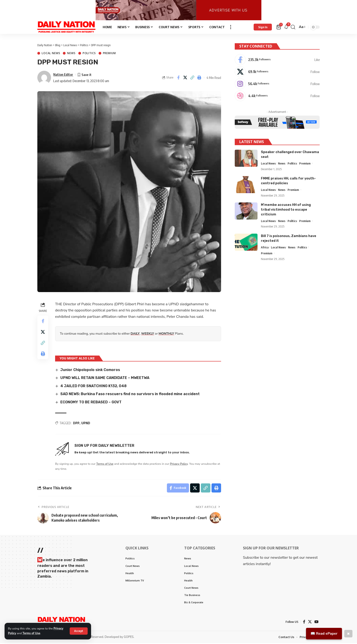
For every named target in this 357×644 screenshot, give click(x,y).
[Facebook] (277, 60)
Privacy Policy (179, 465)
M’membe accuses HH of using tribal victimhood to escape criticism (286, 210)
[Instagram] (277, 84)
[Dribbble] (277, 96)
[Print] (199, 79)
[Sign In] (263, 28)
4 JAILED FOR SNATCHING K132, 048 (93, 387)
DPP (76, 424)
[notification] (286, 28)
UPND (86, 424)
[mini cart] (279, 28)
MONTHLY (166, 335)
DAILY (135, 335)
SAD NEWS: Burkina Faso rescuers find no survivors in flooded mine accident (130, 395)
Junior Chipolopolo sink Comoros (90, 371)
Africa (265, 248)
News (71, 54)
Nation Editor (63, 75)
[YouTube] (316, 623)
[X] (277, 72)
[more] (231, 28)
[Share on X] (185, 79)
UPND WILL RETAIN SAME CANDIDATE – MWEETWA (105, 379)
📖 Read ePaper (324, 634)
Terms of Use (31, 633)
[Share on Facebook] (178, 79)
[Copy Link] (192, 79)
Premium (109, 54)
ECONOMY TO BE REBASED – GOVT (91, 403)
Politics (89, 54)
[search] (293, 28)
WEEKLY (148, 335)
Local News (51, 54)
